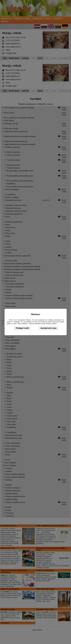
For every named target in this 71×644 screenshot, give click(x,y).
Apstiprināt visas (48, 328)
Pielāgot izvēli (22, 328)
